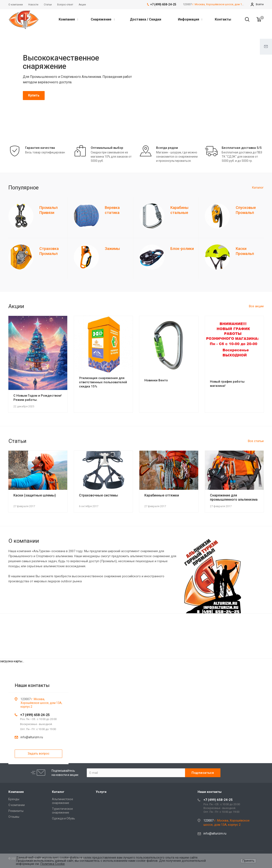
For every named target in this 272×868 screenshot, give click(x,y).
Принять (248, 861)
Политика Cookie (52, 864)
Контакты (223, 19)
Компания (68, 19)
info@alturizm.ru (32, 737)
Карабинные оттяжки (162, 495)
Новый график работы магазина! (227, 384)
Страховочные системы (98, 495)
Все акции (256, 306)
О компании (17, 805)
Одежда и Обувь (63, 818)
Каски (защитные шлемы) (35, 495)
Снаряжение (103, 19)
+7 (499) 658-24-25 (35, 715)
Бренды (14, 799)
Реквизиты (16, 811)
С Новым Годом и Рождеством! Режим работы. (38, 398)
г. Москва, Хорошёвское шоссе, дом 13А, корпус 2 (225, 4)
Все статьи (256, 441)
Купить (34, 95)
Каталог (258, 188)
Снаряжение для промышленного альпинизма (234, 497)
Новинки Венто (156, 380)
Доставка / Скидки (146, 19)
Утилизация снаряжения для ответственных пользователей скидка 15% (103, 382)
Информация (190, 19)
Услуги (101, 792)
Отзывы (14, 817)
